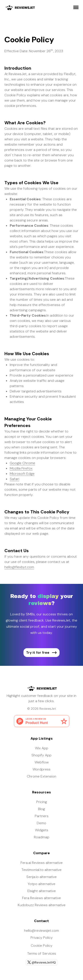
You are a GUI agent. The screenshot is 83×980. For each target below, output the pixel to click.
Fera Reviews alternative (41, 898)
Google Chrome (22, 463)
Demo (41, 823)
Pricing (42, 802)
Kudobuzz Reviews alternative (42, 905)
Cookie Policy (42, 946)
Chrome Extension (41, 776)
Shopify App (41, 755)
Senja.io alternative (41, 877)
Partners (42, 816)
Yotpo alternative (41, 884)
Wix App (42, 748)
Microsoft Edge (22, 474)
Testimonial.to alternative (41, 870)
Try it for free (41, 652)
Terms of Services (42, 953)
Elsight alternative (42, 891)
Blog (41, 809)
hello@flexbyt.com (19, 567)
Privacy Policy (42, 938)
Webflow (42, 762)
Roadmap (42, 837)
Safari (14, 479)
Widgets (42, 830)
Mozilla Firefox (21, 468)
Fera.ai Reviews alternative (42, 863)
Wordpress (41, 769)
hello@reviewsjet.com (41, 931)
